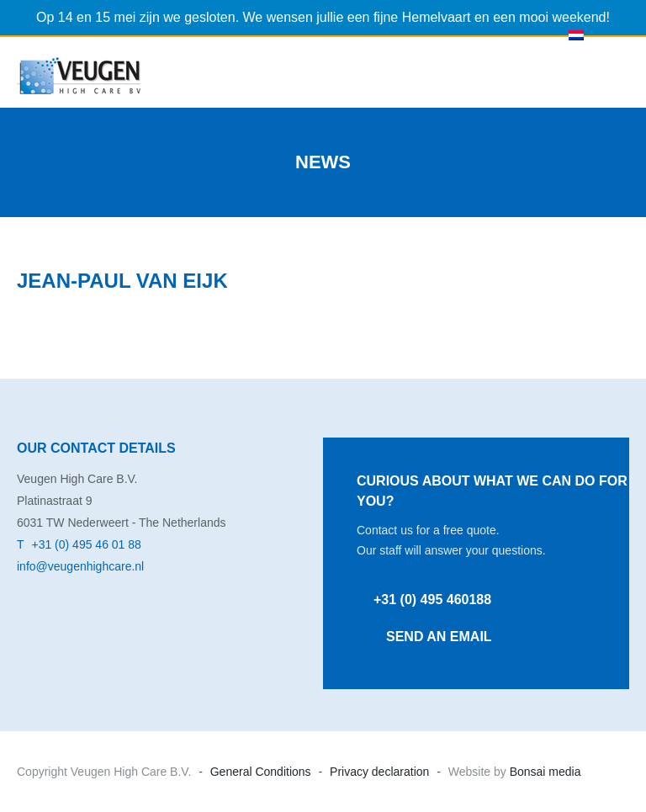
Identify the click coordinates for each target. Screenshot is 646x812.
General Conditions (261, 772)
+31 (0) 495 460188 (432, 600)
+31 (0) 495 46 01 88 (86, 544)
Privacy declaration (379, 772)
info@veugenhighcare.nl (80, 566)
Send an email (439, 637)
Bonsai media (544, 772)
